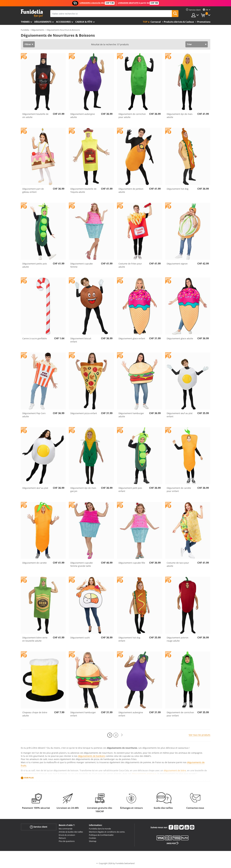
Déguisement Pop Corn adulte (34, 415)
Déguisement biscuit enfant (81, 340)
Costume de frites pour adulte (130, 265)
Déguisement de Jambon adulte (131, 190)
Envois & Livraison (67, 835)
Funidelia (25, 30)
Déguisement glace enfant (132, 338)
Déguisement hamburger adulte (131, 415)
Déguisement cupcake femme (82, 265)
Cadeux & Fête (84, 22)
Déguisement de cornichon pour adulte (132, 116)
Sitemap (93, 841)
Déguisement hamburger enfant (83, 714)
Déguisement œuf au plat (35, 488)
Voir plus (29, 778)
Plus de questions (67, 841)
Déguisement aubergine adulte (83, 116)
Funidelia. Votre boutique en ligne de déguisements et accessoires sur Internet (32, 13)
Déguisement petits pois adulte (35, 265)
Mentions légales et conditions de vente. (107, 832)
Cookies (92, 838)
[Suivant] (122, 735)
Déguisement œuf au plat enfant (180, 415)
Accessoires (63, 22)
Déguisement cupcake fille (132, 563)
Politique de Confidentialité (101, 835)
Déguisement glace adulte (180, 338)
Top (145, 22)
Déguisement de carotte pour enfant (179, 490)
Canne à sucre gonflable (35, 338)
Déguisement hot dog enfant (129, 639)
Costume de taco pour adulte (178, 564)
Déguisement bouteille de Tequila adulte (83, 190)
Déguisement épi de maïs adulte (180, 116)
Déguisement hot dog (178, 189)
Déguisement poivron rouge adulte (178, 639)
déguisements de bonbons (92, 756)
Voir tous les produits (200, 735)
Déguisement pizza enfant (84, 413)
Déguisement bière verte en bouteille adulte (35, 639)
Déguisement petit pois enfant (130, 490)
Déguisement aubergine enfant (131, 714)
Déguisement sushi (80, 638)
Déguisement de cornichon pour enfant (180, 714)
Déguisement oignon (177, 264)
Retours (62, 838)
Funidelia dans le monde (100, 829)
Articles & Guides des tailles (71, 832)
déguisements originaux (144, 774)
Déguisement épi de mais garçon (83, 490)
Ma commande (66, 829)
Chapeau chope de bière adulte (35, 714)
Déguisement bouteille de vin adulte (35, 116)
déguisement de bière (175, 770)
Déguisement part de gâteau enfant (33, 190)
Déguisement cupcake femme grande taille (82, 564)
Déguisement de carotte (34, 563)
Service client (39, 827)
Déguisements (43, 22)
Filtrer (28, 44)
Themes (25, 22)
